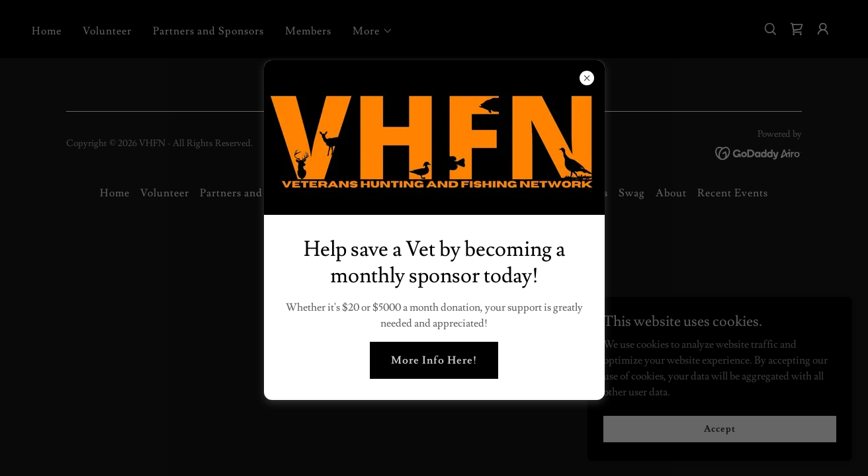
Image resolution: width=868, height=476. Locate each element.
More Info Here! (434, 360)
